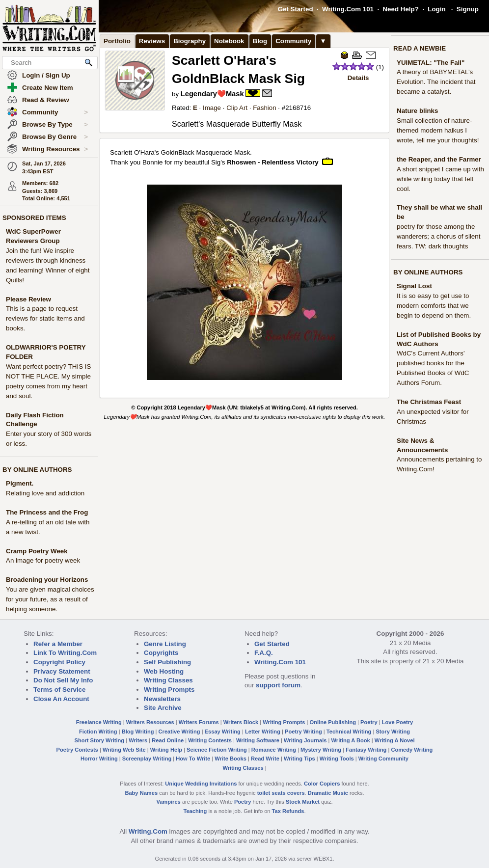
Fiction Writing (98, 732)
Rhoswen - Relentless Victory (272, 162)
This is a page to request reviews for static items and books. (45, 318)
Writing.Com (148, 831)
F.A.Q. (264, 653)
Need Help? (400, 9)
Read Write (265, 759)
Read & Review (46, 100)
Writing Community (383, 759)
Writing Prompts (169, 690)
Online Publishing (333, 722)
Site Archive (163, 708)
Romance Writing (274, 750)
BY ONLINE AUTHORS (37, 470)
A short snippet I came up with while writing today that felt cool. (440, 179)
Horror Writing (99, 759)
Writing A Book (351, 740)
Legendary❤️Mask (212, 94)
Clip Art (237, 108)
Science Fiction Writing (217, 750)
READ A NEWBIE (420, 48)
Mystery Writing (321, 750)
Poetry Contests (77, 750)
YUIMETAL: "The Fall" (431, 63)
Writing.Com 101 (348, 9)
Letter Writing (263, 732)
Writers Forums (199, 722)
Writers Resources (150, 722)
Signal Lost (414, 286)
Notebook (229, 41)
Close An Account (61, 699)
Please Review (28, 299)
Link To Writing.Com (65, 653)
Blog (260, 41)
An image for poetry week (43, 560)
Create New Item (48, 88)
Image (212, 108)
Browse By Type (55, 125)
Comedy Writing (412, 750)
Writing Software (258, 740)
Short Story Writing (99, 740)
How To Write (193, 759)
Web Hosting (164, 671)
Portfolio (117, 41)
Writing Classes (168, 680)
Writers (138, 740)
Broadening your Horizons (47, 580)
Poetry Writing (303, 732)
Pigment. (20, 483)
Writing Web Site (124, 750)
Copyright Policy (59, 662)
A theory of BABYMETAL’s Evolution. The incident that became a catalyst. (436, 82)
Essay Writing (223, 732)
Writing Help (166, 750)
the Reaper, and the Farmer (439, 159)
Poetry (369, 722)
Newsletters (162, 699)
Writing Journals (305, 740)
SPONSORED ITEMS (34, 218)
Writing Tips (299, 759)
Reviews (152, 41)
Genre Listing (165, 644)
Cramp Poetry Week (37, 551)
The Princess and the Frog (47, 512)
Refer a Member (58, 644)
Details (358, 78)
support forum (278, 685)
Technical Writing (349, 732)
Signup (468, 9)
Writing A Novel (395, 740)
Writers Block (241, 722)
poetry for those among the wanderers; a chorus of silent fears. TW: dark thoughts (438, 236)
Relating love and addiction (45, 493)
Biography (190, 41)
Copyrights (161, 653)
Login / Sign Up (46, 75)
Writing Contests (210, 740)
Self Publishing (167, 662)
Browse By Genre (55, 137)
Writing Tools (337, 759)
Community (55, 112)
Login (436, 9)
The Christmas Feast (429, 402)
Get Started (296, 9)
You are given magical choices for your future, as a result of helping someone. (50, 599)
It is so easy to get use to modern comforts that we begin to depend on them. (434, 306)
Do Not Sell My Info (63, 680)
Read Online (168, 740)
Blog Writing (138, 732)
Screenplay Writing (147, 759)
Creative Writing (179, 732)
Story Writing (393, 732)
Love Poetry (398, 722)
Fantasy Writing (366, 750)
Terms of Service (59, 690)
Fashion (264, 108)
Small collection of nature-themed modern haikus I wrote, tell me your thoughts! (438, 130)
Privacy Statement (62, 671)
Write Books (231, 759)
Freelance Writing (99, 722)
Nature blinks (417, 111)
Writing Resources (55, 149)
